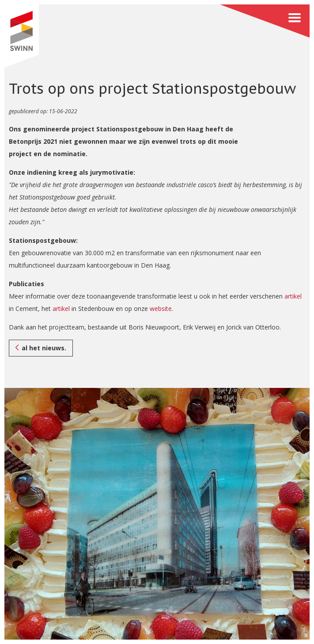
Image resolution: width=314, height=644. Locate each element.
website (161, 309)
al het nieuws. (44, 348)
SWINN (21, 36)
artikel (293, 296)
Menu (265, 21)
